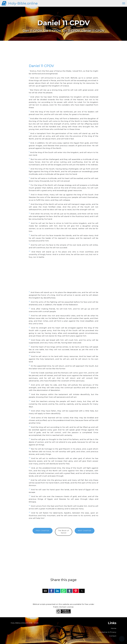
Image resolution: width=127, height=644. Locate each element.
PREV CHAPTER (43, 531)
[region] (64, 54)
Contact (113, 636)
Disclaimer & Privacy (107, 632)
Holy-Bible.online (23, 3)
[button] (45, 591)
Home (114, 628)
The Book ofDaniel (64, 532)
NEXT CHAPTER (85, 531)
